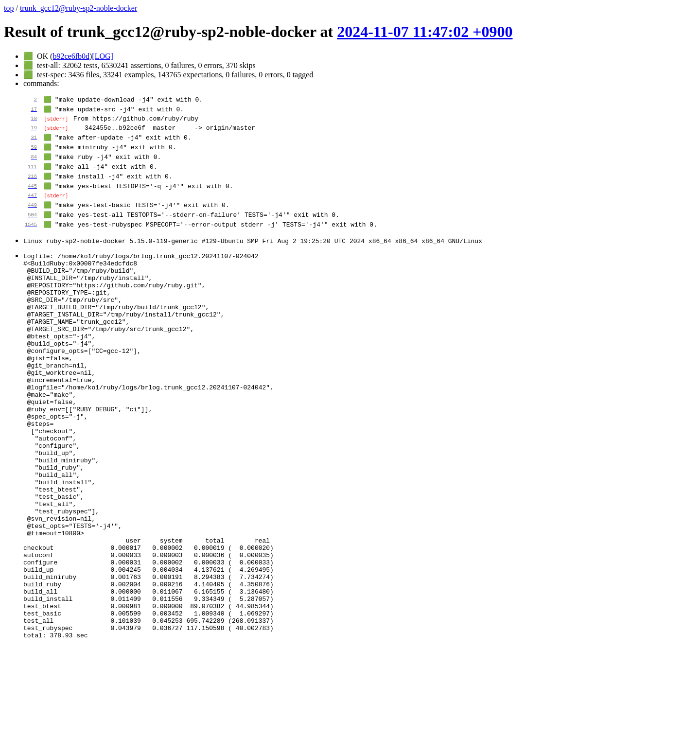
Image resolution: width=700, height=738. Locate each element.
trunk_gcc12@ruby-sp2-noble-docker (79, 8)
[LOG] (103, 56)
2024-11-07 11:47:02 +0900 (425, 32)
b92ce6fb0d (71, 56)
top (9, 8)
